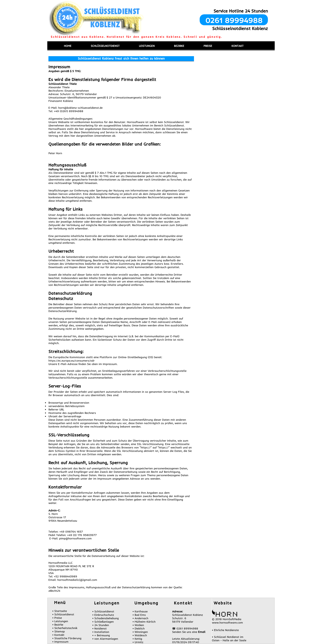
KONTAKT (238, 46)
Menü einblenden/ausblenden (66, 39)
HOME (68, 46)
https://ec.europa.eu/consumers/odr (72, 361)
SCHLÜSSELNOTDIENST (105, 46)
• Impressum (60, 642)
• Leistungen (60, 621)
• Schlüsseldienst (63, 614)
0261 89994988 (234, 20)
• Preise (57, 618)
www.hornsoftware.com (227, 623)
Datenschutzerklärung (70, 293)
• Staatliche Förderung (67, 638)
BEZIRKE (179, 46)
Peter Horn (55, 153)
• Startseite (60, 611)
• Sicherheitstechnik (65, 628)
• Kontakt (58, 635)
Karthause (141, 611)
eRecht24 (54, 591)
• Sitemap (59, 631)
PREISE (208, 46)
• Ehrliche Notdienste (225, 630)
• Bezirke (58, 625)
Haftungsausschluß (67, 165)
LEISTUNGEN (147, 46)
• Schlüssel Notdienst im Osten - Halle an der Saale (229, 639)
